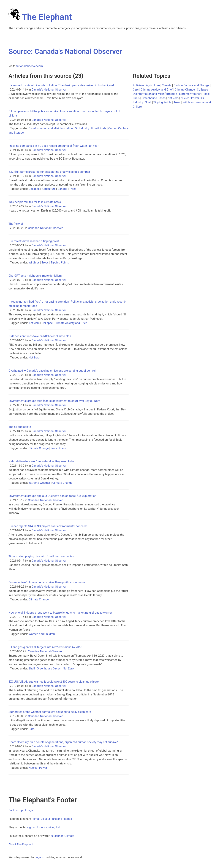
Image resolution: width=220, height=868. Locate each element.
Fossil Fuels (99, 128)
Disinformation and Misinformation (51, 128)
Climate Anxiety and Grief (71, 323)
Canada (62, 189)
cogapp (39, 857)
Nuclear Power (38, 768)
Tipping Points (60, 262)
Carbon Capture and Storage (192, 85)
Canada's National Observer (49, 90)
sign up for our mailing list (43, 827)
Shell (32, 668)
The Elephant (40, 17)
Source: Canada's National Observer (65, 52)
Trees (73, 189)
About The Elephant (21, 844)
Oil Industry (82, 128)
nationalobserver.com (29, 66)
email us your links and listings (53, 819)
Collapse (34, 189)
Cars (32, 729)
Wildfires (34, 262)
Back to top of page (21, 810)
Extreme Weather (39, 483)
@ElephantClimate (63, 836)
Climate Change (39, 448)
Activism (34, 323)
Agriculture (49, 189)
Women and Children (42, 634)
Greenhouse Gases (49, 668)
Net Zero (34, 358)
